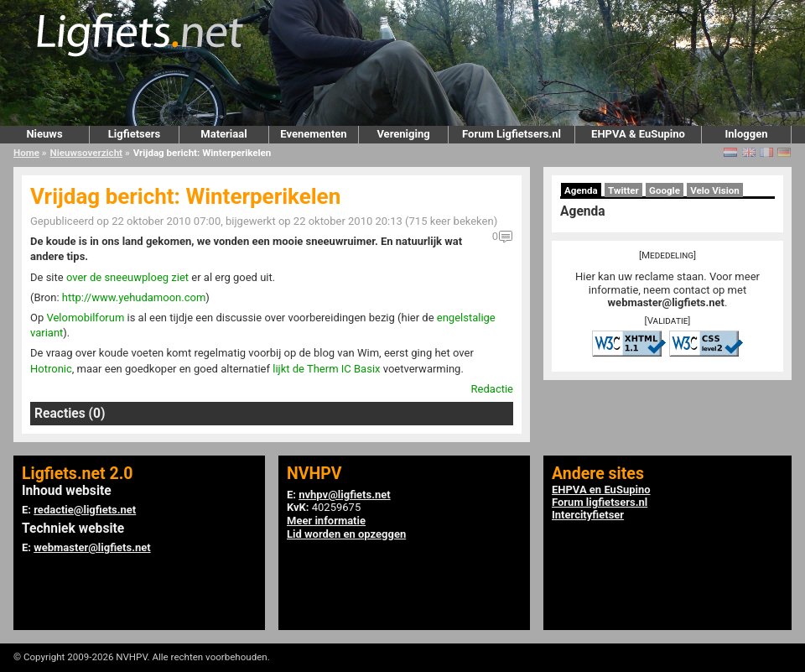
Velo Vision (715, 190)
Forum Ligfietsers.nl (512, 134)
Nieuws (44, 134)
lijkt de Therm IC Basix (326, 369)
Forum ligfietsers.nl (600, 502)
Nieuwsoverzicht (86, 153)
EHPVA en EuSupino (601, 490)
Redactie (492, 389)
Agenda (581, 190)
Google (665, 190)
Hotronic (51, 369)
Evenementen (313, 134)
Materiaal (223, 134)
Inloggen (746, 134)
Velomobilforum (85, 318)
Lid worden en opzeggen (346, 534)
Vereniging (403, 134)
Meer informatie (326, 521)
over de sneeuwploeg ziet (127, 277)
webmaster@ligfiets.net (666, 302)
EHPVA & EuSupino (638, 134)
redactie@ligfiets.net (85, 510)
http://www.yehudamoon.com (134, 297)
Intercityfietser (588, 515)
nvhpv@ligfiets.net (344, 495)
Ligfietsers (134, 134)
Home (26, 153)
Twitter (623, 190)
